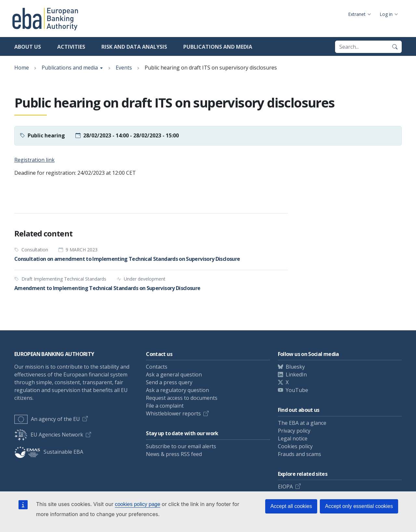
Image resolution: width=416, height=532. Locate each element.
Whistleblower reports (173, 413)
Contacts (157, 367)
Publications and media (218, 47)
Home (22, 68)
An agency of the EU (47, 419)
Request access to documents (182, 398)
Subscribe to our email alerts (181, 446)
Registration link (34, 160)
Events (124, 68)
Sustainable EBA (49, 452)
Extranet (357, 14)
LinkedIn (296, 374)
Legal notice (293, 438)
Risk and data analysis (134, 47)
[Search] (395, 47)
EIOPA (285, 487)
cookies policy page (137, 504)
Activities (71, 47)
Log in (386, 14)
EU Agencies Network (49, 435)
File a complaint (165, 406)
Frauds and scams (299, 454)
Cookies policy (295, 446)
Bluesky (295, 367)
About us (28, 47)
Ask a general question (174, 374)
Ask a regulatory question (177, 390)
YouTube (297, 390)
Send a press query (169, 382)
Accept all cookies (291, 506)
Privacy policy (294, 431)
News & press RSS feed (174, 454)
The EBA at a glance (302, 423)
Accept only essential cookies (359, 506)
